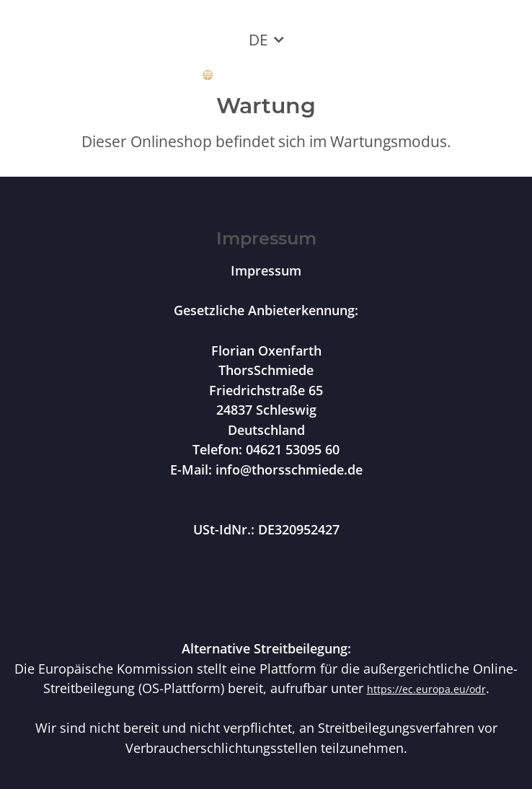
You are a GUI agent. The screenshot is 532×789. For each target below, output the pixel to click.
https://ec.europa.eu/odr (426, 689)
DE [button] (258, 40)
